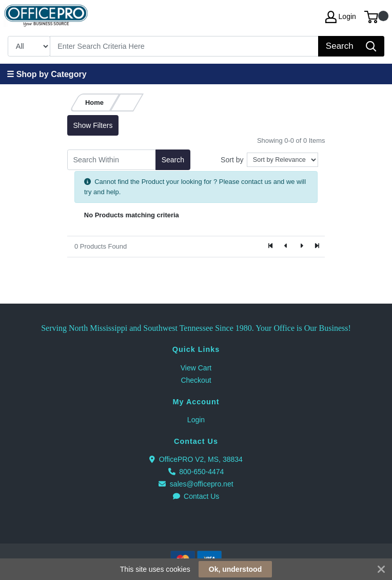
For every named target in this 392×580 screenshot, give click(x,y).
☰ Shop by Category (46, 74)
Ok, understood (235, 569)
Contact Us (196, 496)
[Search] (184, 46)
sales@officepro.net (196, 484)
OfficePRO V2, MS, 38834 (196, 459)
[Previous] (286, 247)
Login (196, 420)
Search (173, 160)
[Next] (301, 247)
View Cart (196, 368)
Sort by (232, 160)
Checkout (196, 380)
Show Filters (93, 125)
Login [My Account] (341, 17)
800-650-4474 (196, 472)
